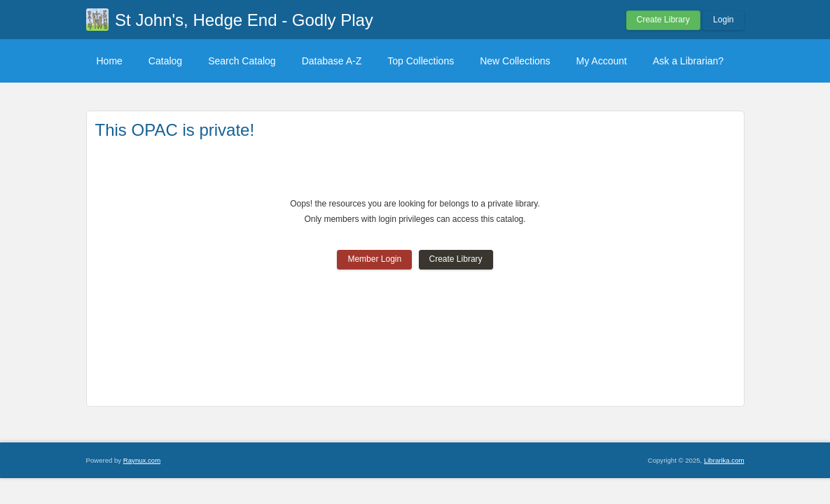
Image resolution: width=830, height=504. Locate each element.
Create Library (663, 20)
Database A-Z (332, 61)
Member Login (374, 259)
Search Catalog (242, 61)
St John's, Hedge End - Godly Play (244, 20)
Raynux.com (142, 460)
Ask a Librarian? (688, 61)
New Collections (515, 61)
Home (110, 61)
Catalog (165, 61)
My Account (602, 61)
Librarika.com (724, 460)
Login (723, 20)
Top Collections (421, 61)
